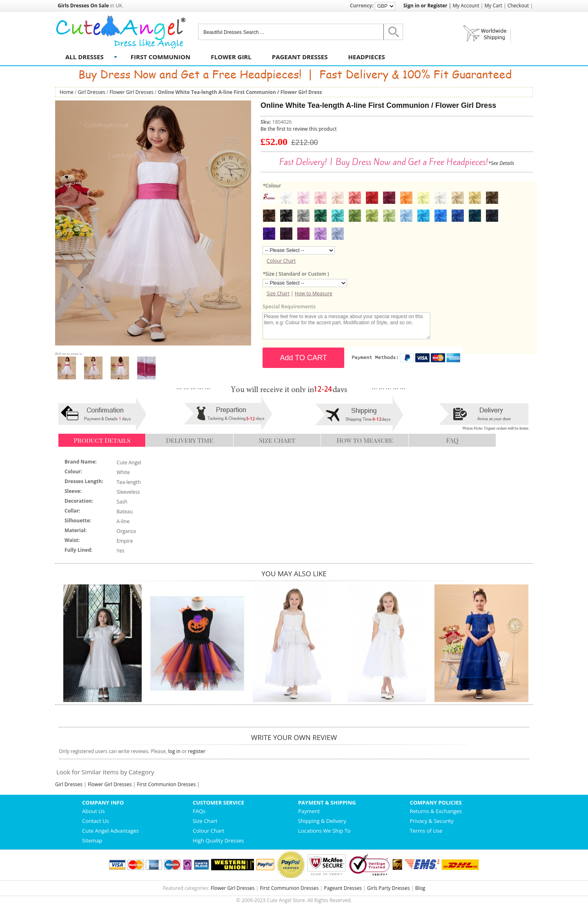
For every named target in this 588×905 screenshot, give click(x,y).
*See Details (501, 163)
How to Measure (314, 293)
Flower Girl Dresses (131, 92)
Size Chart (278, 293)
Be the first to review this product (298, 129)
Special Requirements (289, 306)
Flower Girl (231, 57)
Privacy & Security (431, 821)
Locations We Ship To (324, 831)
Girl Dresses (92, 92)
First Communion (160, 57)
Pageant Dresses (300, 57)
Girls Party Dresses (389, 888)
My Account (466, 6)
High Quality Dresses (218, 840)
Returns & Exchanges (436, 811)
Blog (420, 888)
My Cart (493, 6)
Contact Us (96, 821)
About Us (94, 811)
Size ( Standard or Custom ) (296, 274)
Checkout (518, 6)
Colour (272, 186)
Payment (309, 811)
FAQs (199, 811)
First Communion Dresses (166, 784)
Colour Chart (281, 261)
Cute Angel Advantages (110, 831)
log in (174, 751)
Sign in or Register (425, 6)
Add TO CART (304, 358)
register (197, 751)
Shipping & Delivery (322, 821)
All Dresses (85, 57)
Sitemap (92, 840)
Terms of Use (426, 831)
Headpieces (367, 57)
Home (67, 92)
